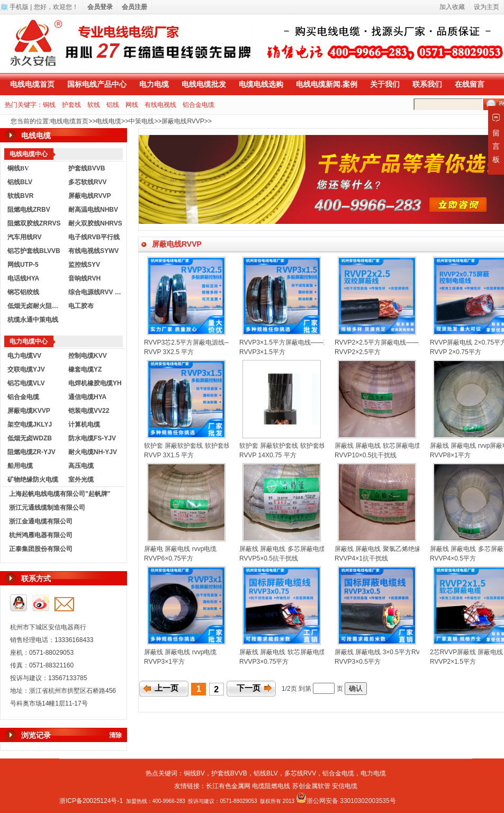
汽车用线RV (24, 237)
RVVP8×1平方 (450, 455)
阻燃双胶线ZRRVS (34, 223)
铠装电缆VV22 (89, 411)
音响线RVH (84, 278)
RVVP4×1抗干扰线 (361, 558)
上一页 (166, 688)
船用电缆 (20, 466)
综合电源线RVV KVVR (96, 292)
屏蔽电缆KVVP (29, 411)
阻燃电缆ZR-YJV (31, 452)
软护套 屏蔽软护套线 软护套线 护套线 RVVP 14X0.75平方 (321, 446)
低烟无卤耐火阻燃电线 (35, 306)
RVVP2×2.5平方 (358, 352)
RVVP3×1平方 (164, 662)
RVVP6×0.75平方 (169, 558)
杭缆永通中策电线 (33, 320)
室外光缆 (81, 480)
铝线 (113, 105)
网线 (132, 105)
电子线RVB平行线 (94, 237)
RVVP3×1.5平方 (262, 352)
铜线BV (194, 773)
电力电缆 (154, 84)
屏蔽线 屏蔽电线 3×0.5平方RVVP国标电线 (394, 652)
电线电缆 (109, 121)
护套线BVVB (87, 168)
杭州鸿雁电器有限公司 (41, 535)
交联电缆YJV (26, 369)
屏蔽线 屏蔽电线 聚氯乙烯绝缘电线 (384, 549)
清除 (115, 735)
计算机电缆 (84, 424)
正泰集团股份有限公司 (41, 549)
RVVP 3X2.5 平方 (169, 352)
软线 (94, 105)
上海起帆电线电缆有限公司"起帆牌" (60, 494)
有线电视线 (160, 105)
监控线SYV (84, 265)
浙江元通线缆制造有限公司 (47, 508)
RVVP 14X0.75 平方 (268, 455)
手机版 (19, 7)
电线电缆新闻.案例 (327, 84)
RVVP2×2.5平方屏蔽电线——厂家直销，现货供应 (405, 342)
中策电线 (141, 121)
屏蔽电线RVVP (183, 121)
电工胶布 (81, 306)
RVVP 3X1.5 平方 (169, 455)
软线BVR (20, 196)
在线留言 (470, 84)
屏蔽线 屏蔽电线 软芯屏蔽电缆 (378, 446)
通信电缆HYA (87, 397)
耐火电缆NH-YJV (93, 452)
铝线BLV (20, 182)
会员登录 (100, 7)
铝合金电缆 (199, 105)
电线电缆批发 (204, 84)
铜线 (49, 105)
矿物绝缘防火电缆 (33, 480)
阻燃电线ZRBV (29, 210)
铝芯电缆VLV (26, 383)
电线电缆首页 (32, 84)
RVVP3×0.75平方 (264, 662)
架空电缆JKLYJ (30, 424)
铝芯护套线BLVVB (34, 251)
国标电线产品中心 (97, 84)
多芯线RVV (300, 773)
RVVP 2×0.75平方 (456, 352)
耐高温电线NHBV (93, 210)
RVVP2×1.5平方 (453, 662)
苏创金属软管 (311, 786)
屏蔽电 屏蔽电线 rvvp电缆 (180, 549)
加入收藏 (452, 7)
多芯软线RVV (87, 182)
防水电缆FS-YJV (92, 438)
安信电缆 (345, 786)
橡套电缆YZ (85, 369)
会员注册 (134, 7)
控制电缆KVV (88, 356)
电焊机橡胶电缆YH (95, 383)
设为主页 (487, 7)
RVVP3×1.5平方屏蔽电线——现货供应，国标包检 (310, 342)
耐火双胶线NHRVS (95, 223)
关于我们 (385, 84)
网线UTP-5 (23, 265)
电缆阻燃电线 (271, 786)
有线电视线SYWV (93, 251)
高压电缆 (81, 466)
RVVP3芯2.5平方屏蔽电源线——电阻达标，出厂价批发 (222, 342)
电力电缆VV (24, 356)
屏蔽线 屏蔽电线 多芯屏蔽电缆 (282, 549)
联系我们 (427, 84)
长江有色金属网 (228, 786)
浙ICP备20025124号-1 (91, 801)
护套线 (71, 105)
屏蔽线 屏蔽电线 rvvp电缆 (180, 652)
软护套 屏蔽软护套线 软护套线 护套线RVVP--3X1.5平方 (223, 446)
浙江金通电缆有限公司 (41, 521)
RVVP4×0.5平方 (453, 558)
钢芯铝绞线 (23, 292)
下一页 (249, 688)
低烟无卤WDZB (30, 438)
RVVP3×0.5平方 (358, 662)
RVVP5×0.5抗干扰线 (269, 558)
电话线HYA (23, 278)
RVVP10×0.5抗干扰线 (366, 455)
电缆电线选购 (261, 84)
